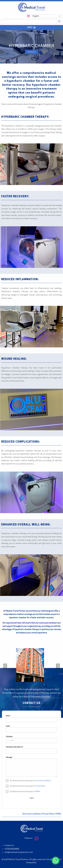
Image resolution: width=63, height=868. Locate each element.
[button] (30, 28)
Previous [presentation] (5, 666)
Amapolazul (31, 863)
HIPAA (38, 792)
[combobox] (10, 741)
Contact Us (9, 846)
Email (8, 726)
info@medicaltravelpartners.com (19, 852)
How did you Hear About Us (14, 747)
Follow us (31, 838)
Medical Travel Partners (18, 860)
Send (32, 798)
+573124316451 (12, 849)
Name (8, 716)
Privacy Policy (40, 786)
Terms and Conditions (43, 781)
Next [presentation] (58, 666)
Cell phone (9, 737)
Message (9, 757)
